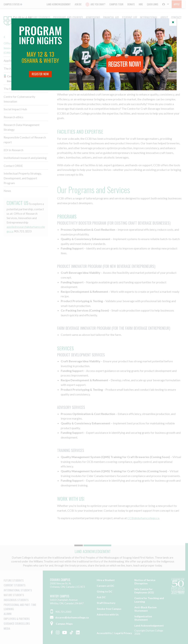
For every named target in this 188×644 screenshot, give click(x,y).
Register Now (40, 74)
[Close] (173, 22)
